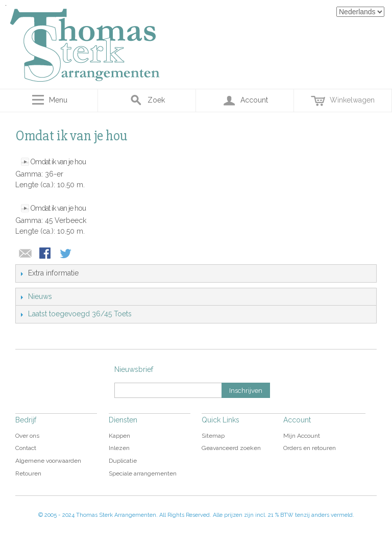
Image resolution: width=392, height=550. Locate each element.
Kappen (119, 436)
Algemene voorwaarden (48, 461)
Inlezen (119, 448)
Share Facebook (46, 254)
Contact (26, 448)
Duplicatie (123, 461)
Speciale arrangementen (143, 473)
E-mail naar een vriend (26, 254)
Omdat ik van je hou (58, 162)
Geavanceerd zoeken (231, 448)
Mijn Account (302, 436)
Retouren (28, 473)
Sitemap (213, 436)
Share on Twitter (66, 254)
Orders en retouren (310, 448)
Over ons (27, 436)
